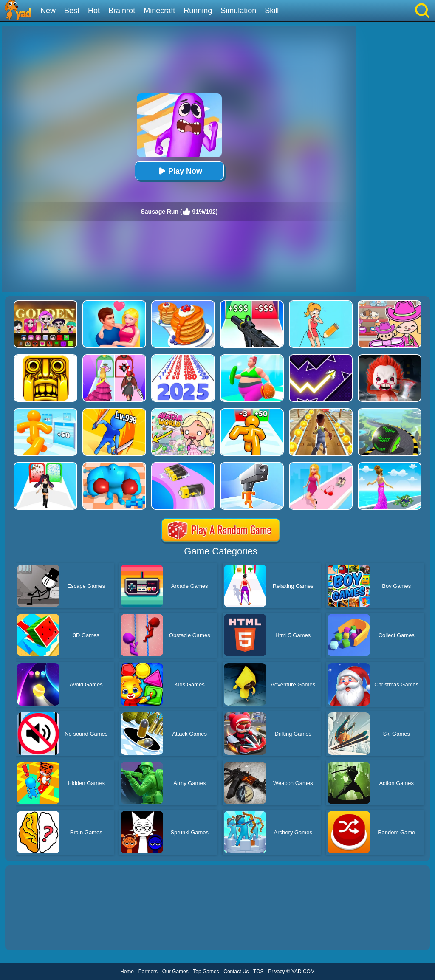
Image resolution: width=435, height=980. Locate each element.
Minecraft (159, 11)
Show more (34, 934)
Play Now (179, 171)
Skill (272, 11)
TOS (258, 972)
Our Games (175, 972)
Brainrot (122, 11)
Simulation (238, 11)
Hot (94, 11)
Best (72, 11)
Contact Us (236, 972)
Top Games (206, 972)
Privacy (276, 972)
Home (127, 972)
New (48, 11)
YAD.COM (303, 972)
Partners (148, 972)
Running (198, 11)
